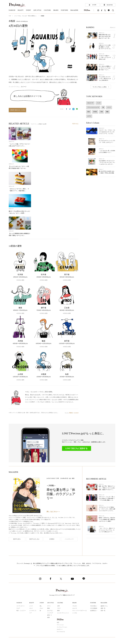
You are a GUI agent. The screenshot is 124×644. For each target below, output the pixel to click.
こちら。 (42, 516)
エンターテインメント (63, 613)
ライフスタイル (61, 632)
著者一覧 (103, 611)
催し (41, 606)
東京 (89, 113)
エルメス (75, 608)
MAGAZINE (104, 603)
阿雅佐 (71, 413)
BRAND (75, 603)
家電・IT (49, 615)
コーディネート (20, 606)
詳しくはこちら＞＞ (53, 512)
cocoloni (76, 413)
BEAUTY (31, 603)
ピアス (89, 118)
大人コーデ (90, 105)
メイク (31, 606)
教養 (59, 611)
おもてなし (50, 611)
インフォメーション (62, 627)
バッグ (99, 105)
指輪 (107, 113)
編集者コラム (104, 606)
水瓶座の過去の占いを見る (17, 110)
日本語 (95, 113)
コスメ (31, 608)
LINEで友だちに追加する (77, 448)
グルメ (41, 608)
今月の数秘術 (94, 608)
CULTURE (60, 603)
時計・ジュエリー (21, 611)
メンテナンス (32, 611)
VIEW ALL (75, 124)
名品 (58, 622)
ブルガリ (75, 606)
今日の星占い (94, 606)
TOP (10, 16)
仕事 (59, 606)
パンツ (109, 109)
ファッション (60, 625)
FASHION (19, 603)
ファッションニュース (93, 109)
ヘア (30, 613)
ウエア (18, 608)
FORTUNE (93, 603)
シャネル (75, 613)
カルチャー (60, 629)
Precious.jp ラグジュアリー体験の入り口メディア (62, 595)
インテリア (50, 613)
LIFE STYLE (51, 603)
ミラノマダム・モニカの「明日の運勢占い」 (26, 16)
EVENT (42, 603)
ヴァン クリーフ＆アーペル (80, 611)
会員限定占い (94, 611)
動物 (48, 608)
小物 (101, 113)
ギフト (49, 606)
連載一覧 (103, 608)
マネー (59, 608)
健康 (48, 617)
